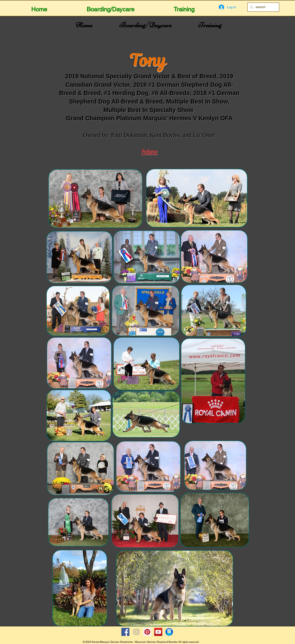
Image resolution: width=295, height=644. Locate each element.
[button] (110, 8)
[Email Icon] (169, 632)
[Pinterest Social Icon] (147, 632)
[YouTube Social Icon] (158, 632)
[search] (263, 7)
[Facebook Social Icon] (125, 632)
